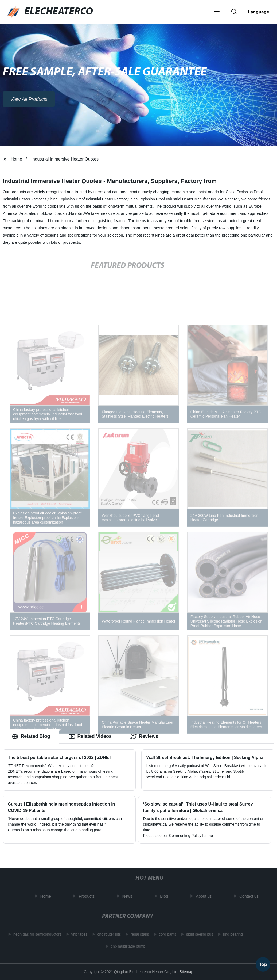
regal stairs (138, 934)
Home (16, 159)
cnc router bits (107, 934)
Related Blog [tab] (31, 737)
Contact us (251, 896)
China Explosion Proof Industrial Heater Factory (87, 199)
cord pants (166, 934)
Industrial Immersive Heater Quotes (65, 159)
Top (263, 964)
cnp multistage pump (126, 946)
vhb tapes (78, 934)
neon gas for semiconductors (36, 934)
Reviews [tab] (144, 737)
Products (88, 896)
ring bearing (231, 934)
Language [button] (259, 12)
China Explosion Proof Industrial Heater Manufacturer (172, 199)
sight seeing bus (198, 934)
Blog (166, 896)
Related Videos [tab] (90, 737)
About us (205, 896)
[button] (217, 12)
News (129, 896)
